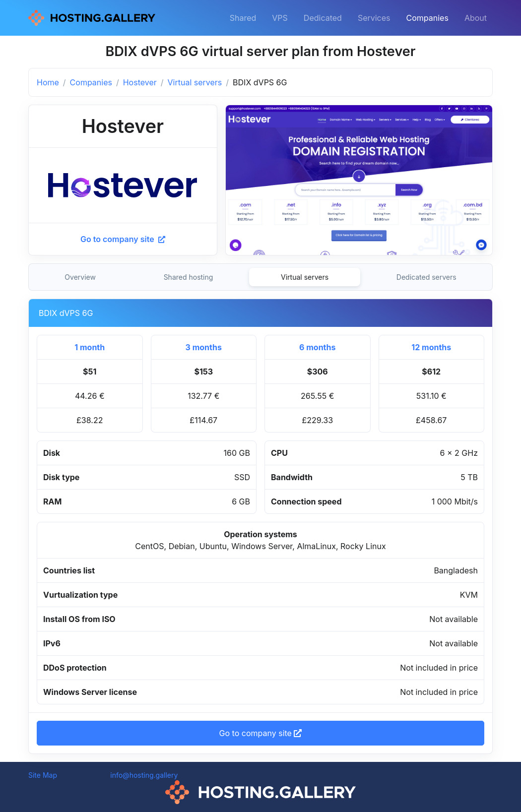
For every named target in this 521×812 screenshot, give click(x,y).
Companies (427, 18)
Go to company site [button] (261, 733)
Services (374, 18)
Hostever (140, 82)
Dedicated (323, 18)
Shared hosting (189, 277)
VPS (280, 18)
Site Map (43, 775)
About (476, 18)
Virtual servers (195, 82)
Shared (243, 18)
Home (48, 82)
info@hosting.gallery (144, 775)
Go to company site (123, 239)
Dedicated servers (426, 277)
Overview (80, 277)
